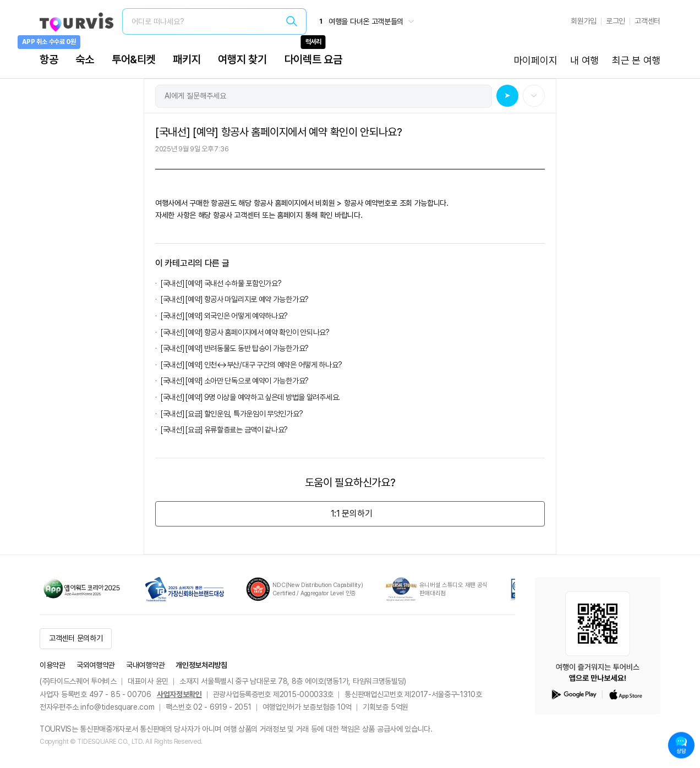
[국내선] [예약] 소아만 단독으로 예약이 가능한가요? (235, 381)
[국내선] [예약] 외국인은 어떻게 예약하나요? (224, 316)
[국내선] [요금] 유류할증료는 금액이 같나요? (224, 430)
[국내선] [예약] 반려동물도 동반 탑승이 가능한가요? (236, 348)
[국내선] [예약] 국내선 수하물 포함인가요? (221, 283)
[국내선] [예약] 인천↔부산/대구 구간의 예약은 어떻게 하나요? (253, 365)
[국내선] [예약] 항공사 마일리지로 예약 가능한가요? (235, 299)
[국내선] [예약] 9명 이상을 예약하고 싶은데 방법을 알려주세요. (252, 397)
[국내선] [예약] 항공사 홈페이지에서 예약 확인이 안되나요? (245, 332)
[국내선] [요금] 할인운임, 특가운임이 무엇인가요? (232, 414)
